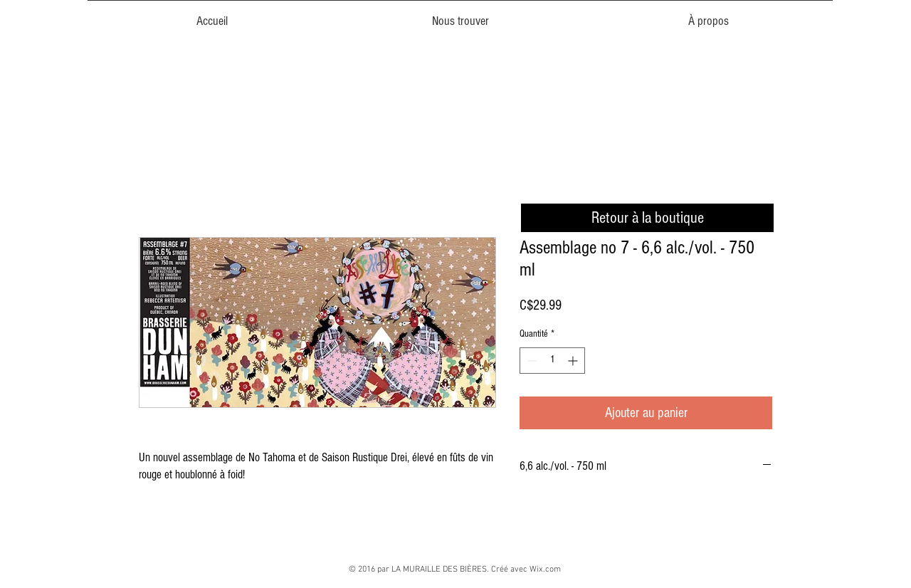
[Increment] (574, 361)
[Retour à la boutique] (647, 218)
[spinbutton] (552, 361)
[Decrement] (531, 361)
